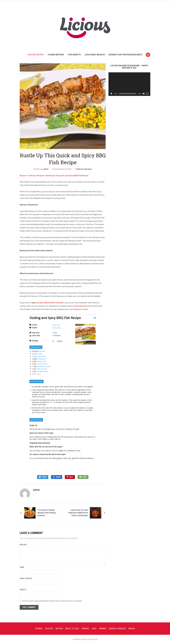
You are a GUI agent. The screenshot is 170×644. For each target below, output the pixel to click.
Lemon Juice (42, 361)
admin (46, 169)
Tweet (44, 477)
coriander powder (44, 366)
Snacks (132, 628)
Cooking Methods (56, 55)
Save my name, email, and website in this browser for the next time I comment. (52, 601)
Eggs (94, 628)
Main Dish (56, 325)
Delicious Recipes (36, 55)
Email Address (26, 578)
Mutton (59, 628)
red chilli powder (43, 371)
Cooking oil (41, 359)
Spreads (85, 628)
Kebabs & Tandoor (117, 628)
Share (58, 477)
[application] (129, 84)
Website (23, 590)
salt (33, 374)
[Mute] (144, 94)
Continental (57, 328)
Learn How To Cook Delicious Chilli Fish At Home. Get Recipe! (78, 513)
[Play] (111, 94)
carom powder (42, 364)
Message (23, 544)
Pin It (71, 477)
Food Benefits (74, 55)
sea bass (42, 351)
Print (85, 477)
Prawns (103, 628)
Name (22, 567)
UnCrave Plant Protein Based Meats (125, 55)
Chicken (39, 628)
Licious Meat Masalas (95, 55)
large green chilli (39, 356)
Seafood (49, 628)
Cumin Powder (42, 369)
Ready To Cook (72, 628)
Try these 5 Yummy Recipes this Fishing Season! (47, 513)
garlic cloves (38, 354)
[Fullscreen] (147, 94)
